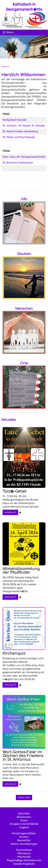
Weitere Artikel (24, 798)
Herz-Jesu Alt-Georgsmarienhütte (24, 157)
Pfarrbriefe (24, 857)
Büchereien (24, 817)
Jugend (24, 827)
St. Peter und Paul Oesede (19, 137)
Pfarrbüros (24, 853)
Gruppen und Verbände (24, 824)
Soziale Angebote (24, 864)
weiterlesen (10, 512)
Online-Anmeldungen (24, 844)
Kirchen (24, 837)
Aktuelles (24, 813)
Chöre (24, 820)
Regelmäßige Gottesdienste (24, 860)
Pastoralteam (24, 850)
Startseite (5, 67)
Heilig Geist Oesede (15, 120)
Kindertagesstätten (24, 833)
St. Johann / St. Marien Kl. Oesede (24, 126)
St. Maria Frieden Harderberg (20, 131)
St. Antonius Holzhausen (18, 163)
